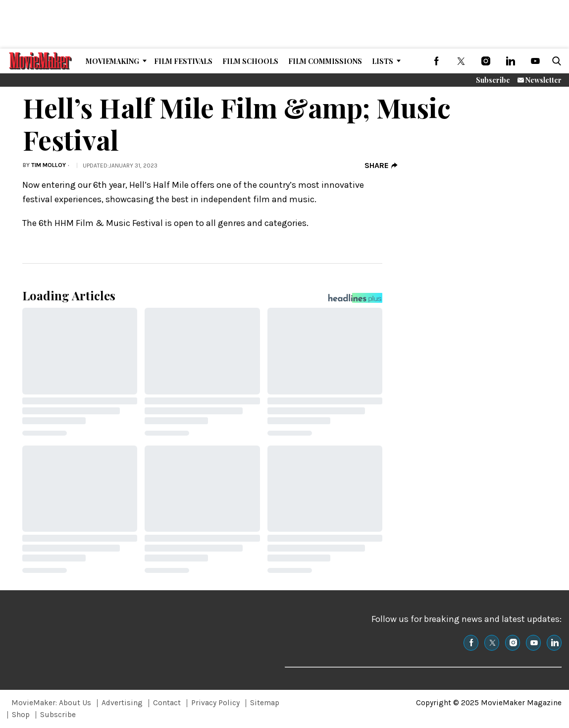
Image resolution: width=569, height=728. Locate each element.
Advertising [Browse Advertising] (122, 703)
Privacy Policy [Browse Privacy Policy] (215, 703)
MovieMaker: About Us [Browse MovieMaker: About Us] (51, 703)
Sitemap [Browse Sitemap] (265, 703)
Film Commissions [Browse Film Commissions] (325, 61)
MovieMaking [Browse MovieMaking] (112, 61)
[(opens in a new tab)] (436, 61)
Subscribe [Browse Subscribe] (58, 715)
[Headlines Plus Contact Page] (355, 300)
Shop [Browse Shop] (21, 715)
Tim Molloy (49, 165)
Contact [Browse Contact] (167, 703)
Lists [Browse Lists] (383, 61)
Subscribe (493, 80)
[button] (555, 61)
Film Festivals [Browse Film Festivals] (183, 61)
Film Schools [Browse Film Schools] (250, 61)
